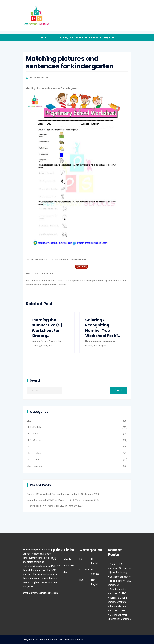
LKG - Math (33, 434)
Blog (65, 572)
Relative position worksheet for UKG (46, 506)
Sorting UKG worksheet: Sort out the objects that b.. (54, 494)
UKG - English (34, 453)
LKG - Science (34, 440)
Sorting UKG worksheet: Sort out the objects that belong (119, 568)
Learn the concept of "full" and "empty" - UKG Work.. (54, 500)
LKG (29, 421)
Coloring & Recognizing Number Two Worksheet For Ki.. (103, 328)
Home (43, 37)
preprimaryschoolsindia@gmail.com (41, 593)
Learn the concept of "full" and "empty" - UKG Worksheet (119, 581)
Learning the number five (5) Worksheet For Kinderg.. (47, 328)
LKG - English (34, 427)
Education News (56, 568)
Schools (67, 559)
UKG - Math (33, 460)
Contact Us (68, 566)
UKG (29, 447)
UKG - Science (34, 466)
